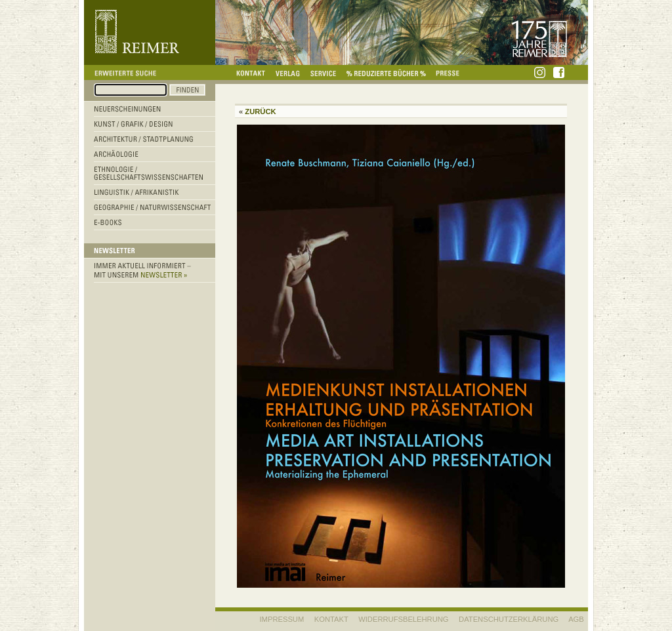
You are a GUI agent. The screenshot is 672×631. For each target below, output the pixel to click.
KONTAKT (331, 619)
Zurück (260, 112)
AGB (576, 619)
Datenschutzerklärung (509, 619)
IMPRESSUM (282, 619)
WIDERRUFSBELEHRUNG (403, 619)
